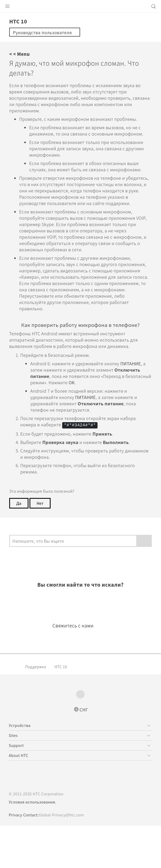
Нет (41, 541)
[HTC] (81, 6)
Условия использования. (33, 844)
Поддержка (37, 709)
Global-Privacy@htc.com (65, 857)
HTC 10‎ (64, 709)
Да (19, 541)
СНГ (84, 752)
